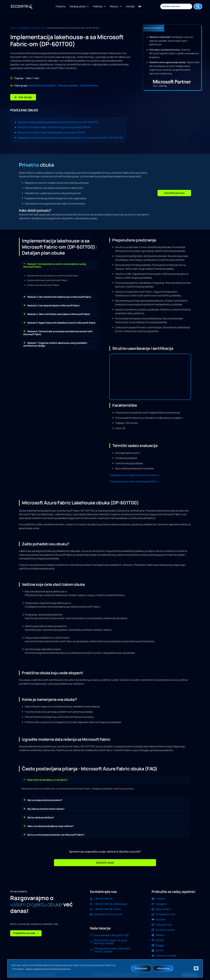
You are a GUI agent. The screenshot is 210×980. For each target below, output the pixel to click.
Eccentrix (14, 28)
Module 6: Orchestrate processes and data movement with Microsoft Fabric (58, 333)
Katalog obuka (79, 6)
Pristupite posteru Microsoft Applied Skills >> (135, 481)
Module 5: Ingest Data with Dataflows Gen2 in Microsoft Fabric (62, 323)
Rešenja (99, 6)
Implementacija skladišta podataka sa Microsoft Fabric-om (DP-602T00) (58, 122)
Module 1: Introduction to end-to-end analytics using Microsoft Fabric (55, 265)
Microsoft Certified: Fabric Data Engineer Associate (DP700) (51, 132)
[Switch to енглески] (140, 6)
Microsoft (36, 28)
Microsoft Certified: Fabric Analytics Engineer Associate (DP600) (54, 127)
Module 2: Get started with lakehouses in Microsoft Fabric (59, 297)
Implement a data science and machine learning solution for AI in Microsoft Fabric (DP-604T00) (71, 137)
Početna (60, 6)
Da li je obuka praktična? (41, 817)
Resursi (116, 6)
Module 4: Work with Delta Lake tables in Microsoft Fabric (59, 314)
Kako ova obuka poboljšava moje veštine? (51, 826)
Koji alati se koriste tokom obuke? (46, 809)
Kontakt (130, 6)
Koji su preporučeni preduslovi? (45, 800)
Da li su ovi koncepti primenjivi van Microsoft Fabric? (56, 835)
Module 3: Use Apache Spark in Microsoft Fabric (54, 305)
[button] (174, 193)
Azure (43, 28)
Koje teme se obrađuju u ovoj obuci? (47, 780)
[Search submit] (198, 6)
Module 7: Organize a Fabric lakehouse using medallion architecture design (55, 344)
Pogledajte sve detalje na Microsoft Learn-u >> (136, 475)
